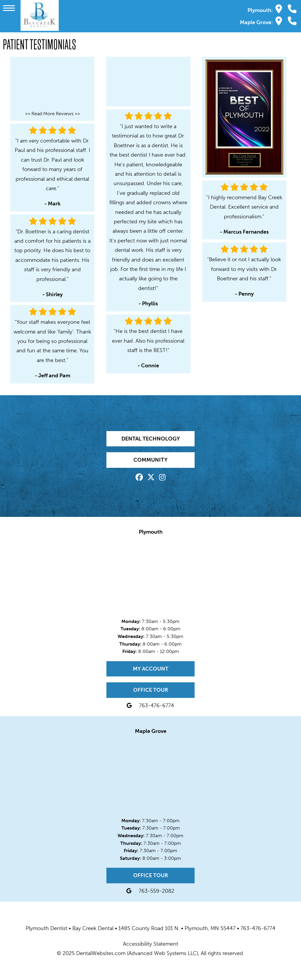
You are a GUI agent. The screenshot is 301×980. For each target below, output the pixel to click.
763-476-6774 (157, 706)
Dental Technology (151, 439)
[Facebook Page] (139, 478)
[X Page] (151, 478)
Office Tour (151, 690)
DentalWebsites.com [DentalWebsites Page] (101, 953)
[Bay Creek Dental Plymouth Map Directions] (279, 9)
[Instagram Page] (162, 478)
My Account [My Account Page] (151, 669)
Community (150, 460)
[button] (10, 8)
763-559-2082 (157, 891)
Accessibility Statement (150, 944)
